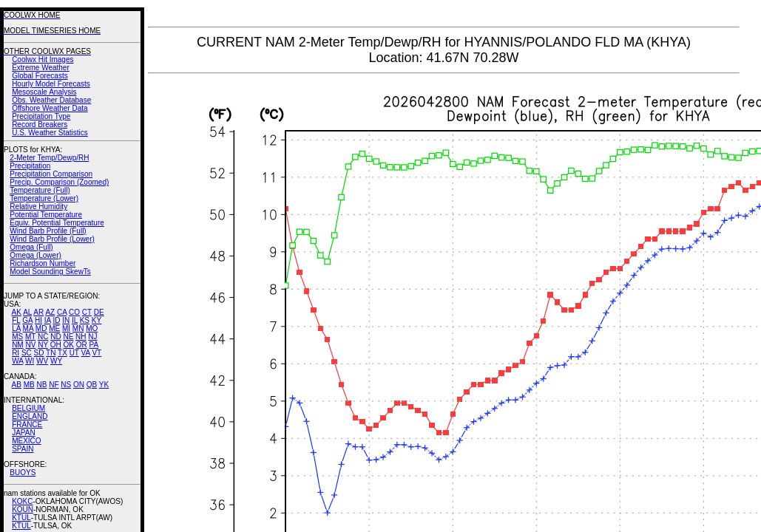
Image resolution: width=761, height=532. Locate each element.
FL (16, 320)
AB (17, 385)
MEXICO (26, 441)
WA (17, 361)
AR (38, 312)
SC (27, 353)
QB (92, 385)
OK (68, 345)
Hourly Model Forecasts (51, 84)
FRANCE (27, 424)
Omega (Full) (31, 247)
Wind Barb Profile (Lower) (52, 239)
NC (43, 337)
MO (92, 328)
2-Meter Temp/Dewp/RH (49, 158)
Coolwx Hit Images (43, 59)
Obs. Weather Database (51, 100)
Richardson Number (43, 263)
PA (94, 345)
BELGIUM (28, 408)
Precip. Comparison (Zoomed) (59, 182)
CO (74, 312)
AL (27, 312)
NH (81, 337)
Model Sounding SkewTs (50, 272)
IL (75, 320)
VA (86, 353)
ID (56, 320)
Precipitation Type (41, 116)
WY (56, 361)
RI (16, 353)
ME (54, 328)
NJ (92, 337)
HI (38, 320)
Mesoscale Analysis (44, 92)
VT (97, 353)
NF (54, 385)
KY (97, 320)
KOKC (22, 501)
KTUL (21, 518)
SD (39, 353)
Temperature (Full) (40, 190)
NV (30, 345)
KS (85, 320)
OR (82, 345)
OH (56, 345)
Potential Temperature (46, 215)
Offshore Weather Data (50, 108)
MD (41, 328)
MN (78, 328)
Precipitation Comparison (51, 174)
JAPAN (24, 433)
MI (66, 328)
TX (62, 353)
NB (41, 385)
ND (55, 337)
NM (18, 345)
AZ (50, 312)
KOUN (23, 509)
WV (42, 361)
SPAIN (23, 449)
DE (99, 312)
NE (68, 337)
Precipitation (30, 166)
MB (29, 385)
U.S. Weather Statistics (50, 133)
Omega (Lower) (35, 255)
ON (79, 385)
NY (43, 345)
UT (74, 353)
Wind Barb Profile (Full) (48, 231)
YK (104, 385)
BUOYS (23, 473)
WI (30, 361)
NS (66, 385)
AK (17, 312)
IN (66, 320)
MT (30, 337)
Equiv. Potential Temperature (57, 223)
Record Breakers (40, 125)
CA (62, 312)
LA (16, 328)
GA (27, 320)
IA (48, 320)
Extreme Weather (41, 68)
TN (51, 353)
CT (87, 312)
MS (17, 337)
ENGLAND (30, 416)
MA (28, 328)
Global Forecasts (40, 76)
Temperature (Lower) (44, 198)
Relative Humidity (38, 207)
